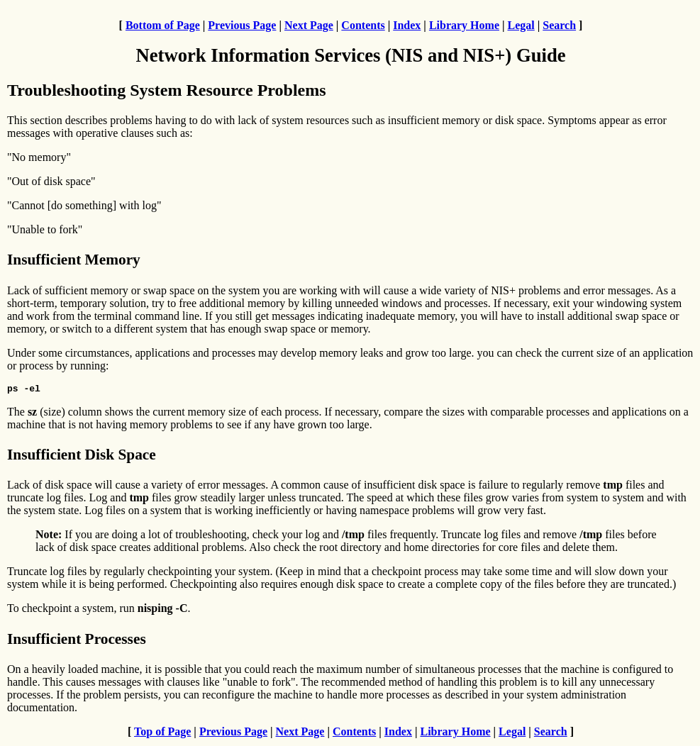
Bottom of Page (163, 25)
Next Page (309, 25)
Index (407, 25)
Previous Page (242, 25)
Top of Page (162, 734)
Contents (363, 25)
